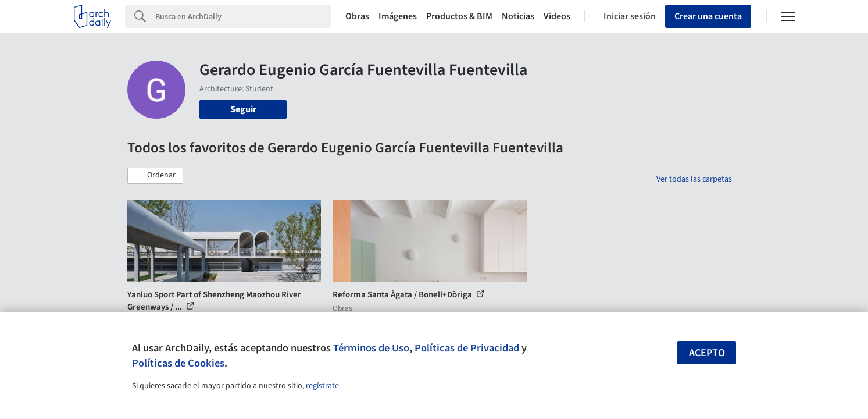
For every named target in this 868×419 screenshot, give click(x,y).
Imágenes (398, 16)
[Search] (243, 16)
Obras (357, 16)
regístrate (322, 386)
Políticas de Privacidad (467, 348)
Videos (557, 16)
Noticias (518, 16)
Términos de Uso (371, 348)
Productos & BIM (459, 16)
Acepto (707, 353)
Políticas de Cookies (178, 363)
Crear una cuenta (708, 16)
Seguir (243, 109)
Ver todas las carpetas (694, 179)
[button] (155, 176)
